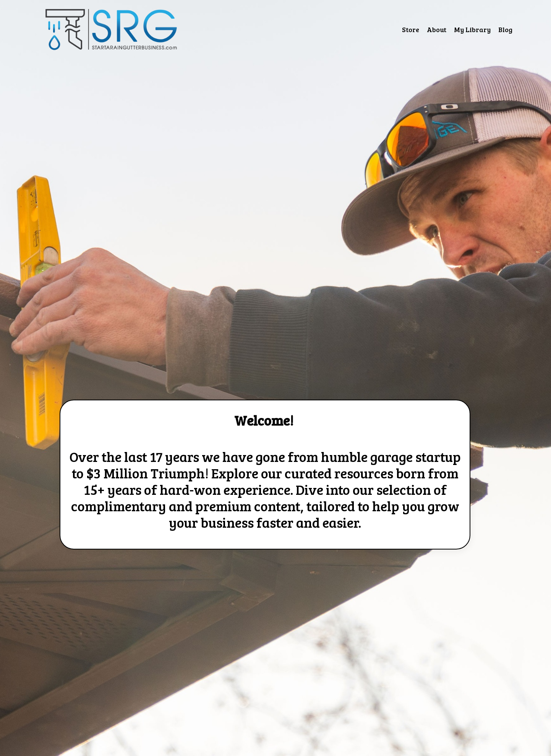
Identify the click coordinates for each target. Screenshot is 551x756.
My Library (472, 29)
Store (411, 29)
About (437, 29)
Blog (505, 29)
